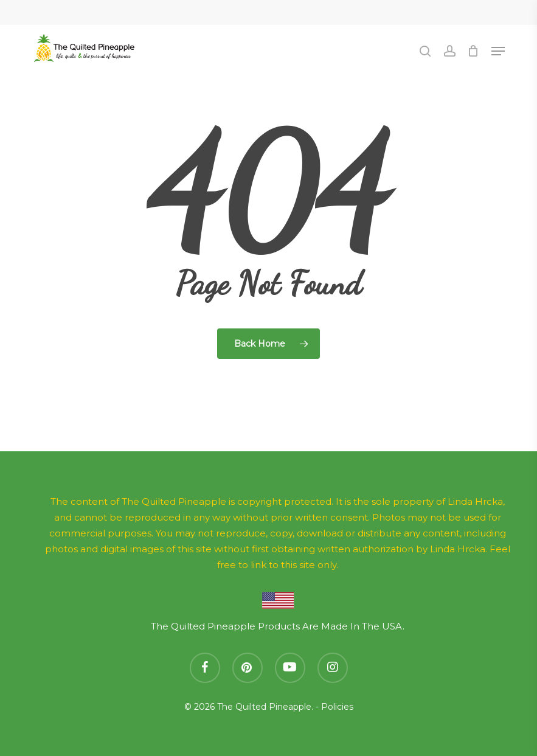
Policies (337, 707)
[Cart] (473, 51)
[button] (498, 51)
